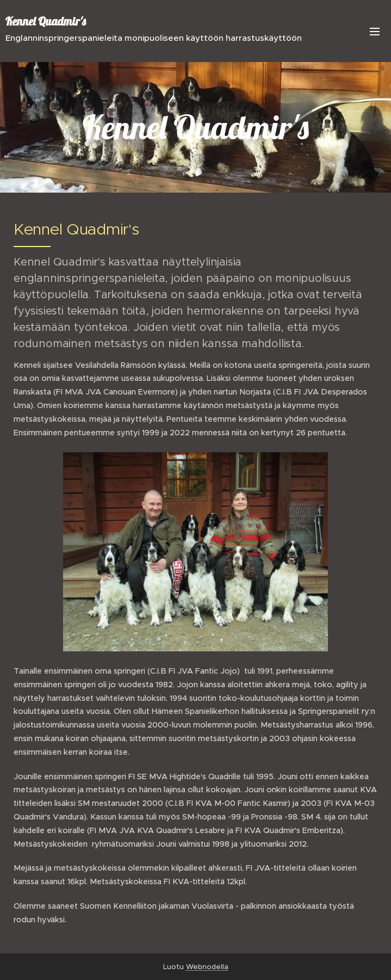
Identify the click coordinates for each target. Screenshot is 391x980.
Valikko (375, 32)
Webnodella (207, 967)
